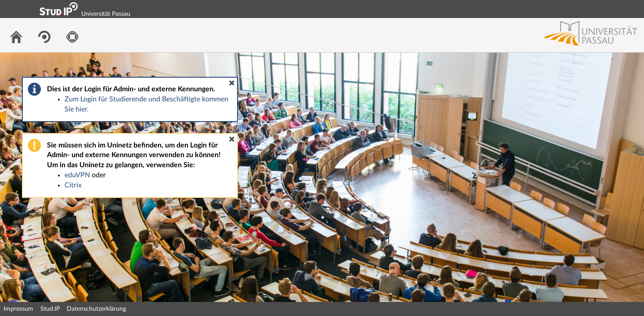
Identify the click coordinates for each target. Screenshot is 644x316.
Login (633, 9)
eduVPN (77, 175)
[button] (232, 83)
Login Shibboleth (588, 9)
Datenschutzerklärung (96, 309)
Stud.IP (50, 309)
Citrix (73, 185)
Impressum (18, 309)
